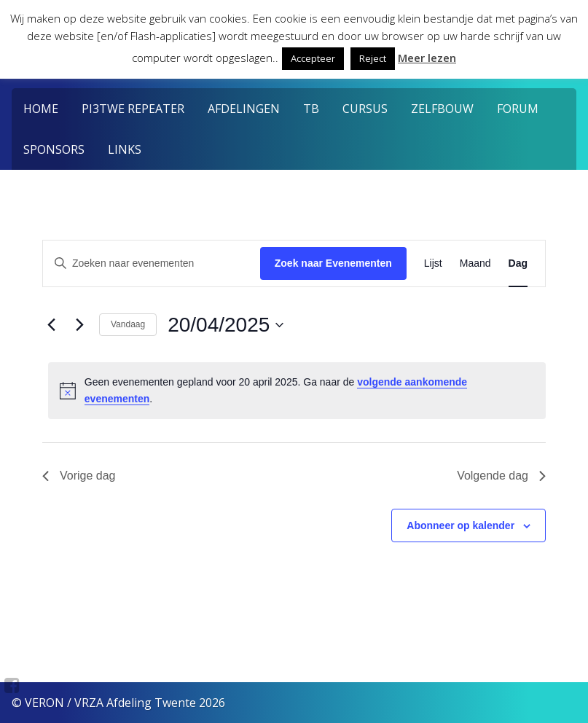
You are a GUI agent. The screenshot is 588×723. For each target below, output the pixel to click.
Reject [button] (373, 58)
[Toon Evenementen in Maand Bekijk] (475, 263)
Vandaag (128, 324)
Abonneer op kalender (460, 525)
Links (125, 149)
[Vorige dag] (51, 325)
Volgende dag (501, 476)
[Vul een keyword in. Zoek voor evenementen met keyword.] (152, 263)
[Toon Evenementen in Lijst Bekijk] (433, 263)
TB (311, 109)
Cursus (365, 109)
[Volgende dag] (79, 325)
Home (41, 109)
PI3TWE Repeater (133, 109)
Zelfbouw (442, 109)
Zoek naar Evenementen (333, 263)
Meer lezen (427, 58)
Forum (518, 109)
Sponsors (54, 149)
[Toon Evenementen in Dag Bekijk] (518, 263)
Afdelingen (244, 109)
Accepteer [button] (313, 58)
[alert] (297, 390)
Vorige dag (79, 476)
